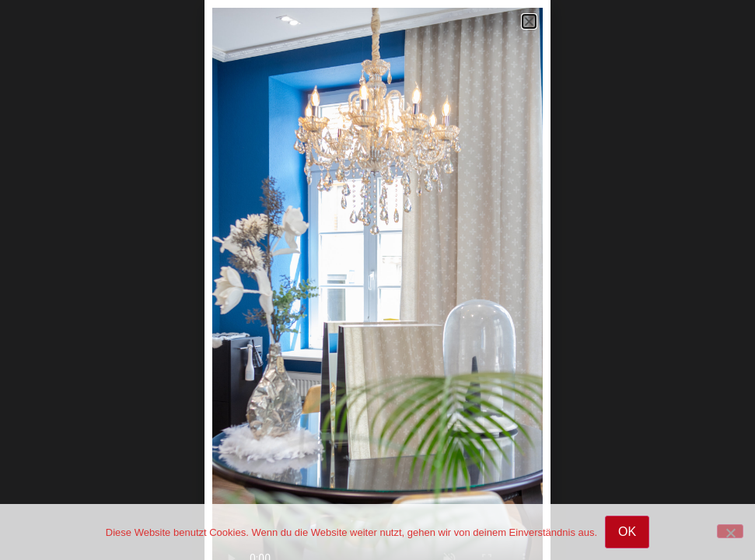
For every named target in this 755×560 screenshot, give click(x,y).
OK (627, 532)
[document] (377, 280)
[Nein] (730, 531)
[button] (529, 21)
